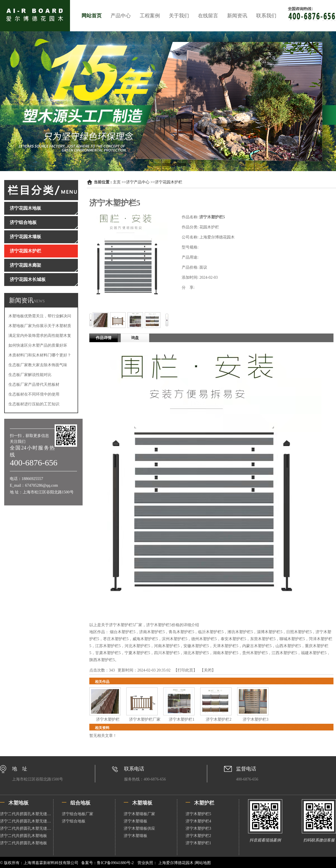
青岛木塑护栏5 (181, 632)
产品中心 (121, 16)
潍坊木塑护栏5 (240, 632)
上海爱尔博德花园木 (176, 863)
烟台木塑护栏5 (123, 632)
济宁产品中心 (138, 182)
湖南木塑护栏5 (226, 653)
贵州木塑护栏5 (255, 653)
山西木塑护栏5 (288, 646)
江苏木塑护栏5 (108, 646)
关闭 (208, 670)
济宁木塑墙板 (136, 821)
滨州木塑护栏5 (175, 639)
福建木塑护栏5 (314, 653)
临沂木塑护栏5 (211, 632)
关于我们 (179, 16)
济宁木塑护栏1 (182, 719)
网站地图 (203, 863)
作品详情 (104, 338)
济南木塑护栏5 (152, 632)
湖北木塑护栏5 (196, 653)
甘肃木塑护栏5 (108, 653)
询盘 (135, 338)
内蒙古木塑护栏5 (257, 646)
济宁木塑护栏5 (198, 814)
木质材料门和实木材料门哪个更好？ (40, 355)
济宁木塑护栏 (108, 719)
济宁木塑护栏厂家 (145, 719)
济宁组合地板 (74, 821)
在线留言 (208, 16)
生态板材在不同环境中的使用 (34, 394)
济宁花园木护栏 (169, 182)
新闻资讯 (237, 16)
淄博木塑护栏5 (269, 632)
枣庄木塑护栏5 (116, 639)
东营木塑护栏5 (263, 639)
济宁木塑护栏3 (256, 719)
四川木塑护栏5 (167, 653)
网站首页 (92, 16)
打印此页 (185, 670)
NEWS (39, 301)
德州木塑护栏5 (204, 639)
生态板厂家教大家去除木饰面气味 (38, 365)
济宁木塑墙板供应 (139, 828)
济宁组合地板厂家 (78, 814)
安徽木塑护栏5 (196, 646)
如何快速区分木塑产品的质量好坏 (38, 345)
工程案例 (150, 16)
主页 (117, 182)
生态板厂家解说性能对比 (30, 375)
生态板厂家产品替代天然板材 (34, 385)
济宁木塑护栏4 (198, 821)
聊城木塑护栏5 (292, 639)
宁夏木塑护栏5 (137, 653)
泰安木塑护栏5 (233, 639)
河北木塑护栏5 (137, 646)
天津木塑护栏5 (226, 646)
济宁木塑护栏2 (219, 719)
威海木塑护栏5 (145, 639)
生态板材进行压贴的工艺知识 (34, 404)
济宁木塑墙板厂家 (139, 814)
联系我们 (266, 16)
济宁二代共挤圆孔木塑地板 (24, 836)
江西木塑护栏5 (284, 653)
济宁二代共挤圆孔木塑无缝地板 (27, 814)
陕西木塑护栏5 (102, 660)
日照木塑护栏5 (299, 632)
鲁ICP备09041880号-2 (115, 863)
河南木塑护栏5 (167, 646)
